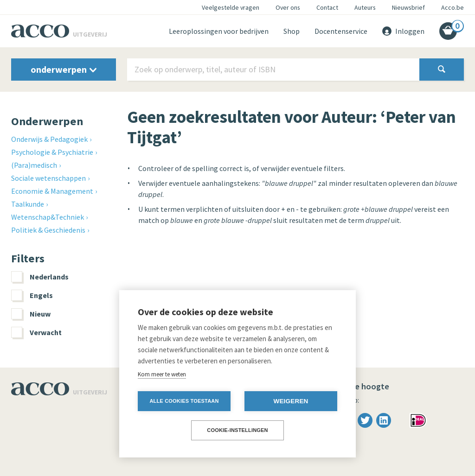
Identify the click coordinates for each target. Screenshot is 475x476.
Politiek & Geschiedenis (48, 230)
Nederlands (40, 277)
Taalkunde (28, 204)
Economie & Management (52, 191)
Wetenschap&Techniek (48, 217)
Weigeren (291, 401)
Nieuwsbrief (408, 7)
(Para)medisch (34, 165)
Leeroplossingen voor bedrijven (219, 31)
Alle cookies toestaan (184, 401)
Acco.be (453, 7)
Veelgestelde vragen (231, 7)
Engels (32, 295)
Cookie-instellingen (237, 430)
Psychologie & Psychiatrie (52, 152)
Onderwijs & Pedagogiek (49, 139)
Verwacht (36, 332)
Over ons (288, 7)
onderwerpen (64, 69)
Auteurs (365, 7)
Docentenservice (341, 31)
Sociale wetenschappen (48, 178)
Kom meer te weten (162, 374)
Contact (327, 7)
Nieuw (31, 314)
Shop (292, 31)
